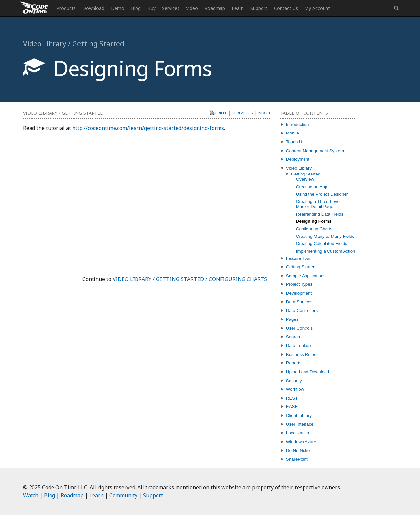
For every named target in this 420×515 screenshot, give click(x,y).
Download (93, 8)
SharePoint (297, 459)
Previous (244, 113)
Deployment (298, 159)
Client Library (299, 415)
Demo (118, 8)
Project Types (299, 284)
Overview (305, 179)
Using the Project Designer (322, 194)
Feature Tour (298, 258)
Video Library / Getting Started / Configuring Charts (190, 279)
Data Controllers (302, 310)
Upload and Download (308, 372)
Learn (238, 8)
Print (221, 113)
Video (192, 8)
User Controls (299, 328)
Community (123, 495)
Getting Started (306, 174)
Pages (292, 319)
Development (299, 293)
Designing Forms (314, 221)
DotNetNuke (298, 451)
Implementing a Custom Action (326, 251)
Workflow (295, 389)
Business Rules (301, 354)
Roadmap (215, 8)
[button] (396, 8)
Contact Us (286, 8)
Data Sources (299, 302)
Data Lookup (299, 346)
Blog (136, 8)
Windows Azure (301, 442)
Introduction (298, 124)
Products (66, 8)
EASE (292, 407)
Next (263, 113)
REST (292, 398)
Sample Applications (306, 276)
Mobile (293, 133)
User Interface (300, 424)
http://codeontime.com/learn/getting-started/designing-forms (148, 128)
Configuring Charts (314, 229)
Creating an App (312, 187)
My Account (317, 8)
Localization (298, 433)
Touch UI (295, 142)
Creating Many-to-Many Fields (325, 236)
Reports (294, 363)
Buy (151, 8)
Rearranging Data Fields (320, 214)
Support (259, 8)
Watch (31, 495)
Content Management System (315, 151)
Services (171, 8)
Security (294, 381)
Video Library (299, 168)
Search (293, 337)
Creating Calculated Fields (322, 244)
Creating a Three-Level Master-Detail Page (318, 204)
